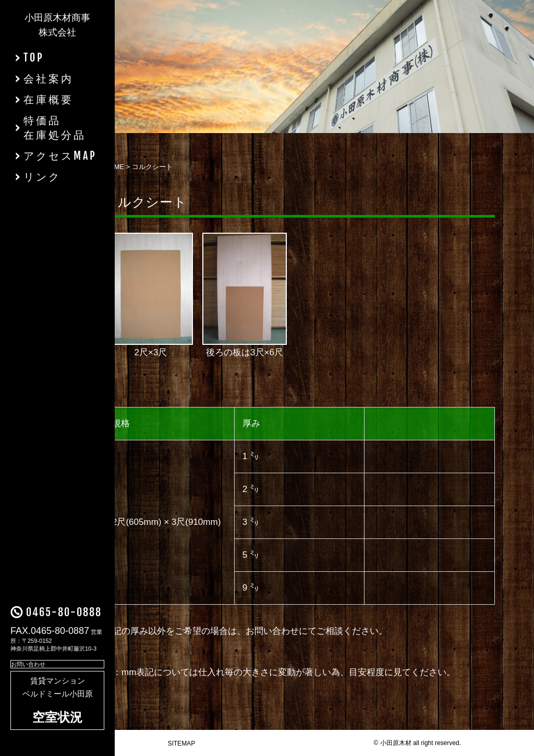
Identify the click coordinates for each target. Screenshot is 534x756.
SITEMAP (181, 743)
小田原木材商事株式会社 (57, 25)
